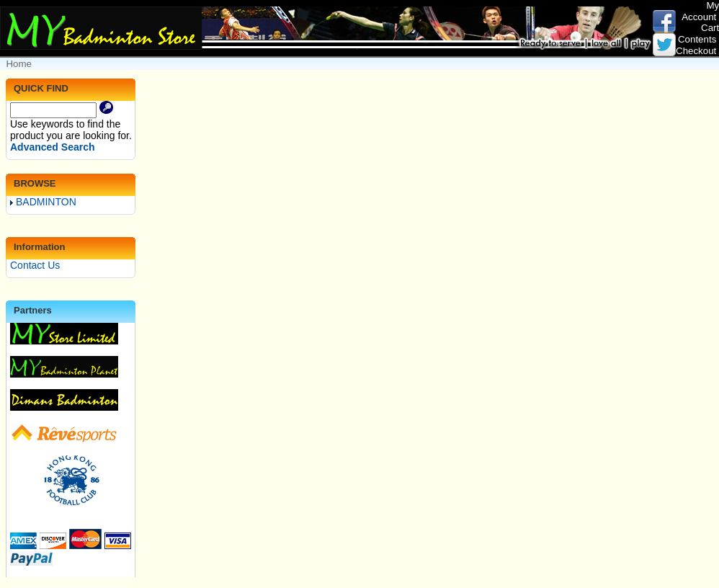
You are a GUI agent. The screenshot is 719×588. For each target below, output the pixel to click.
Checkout (696, 51)
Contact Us (35, 265)
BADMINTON (43, 202)
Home (19, 64)
